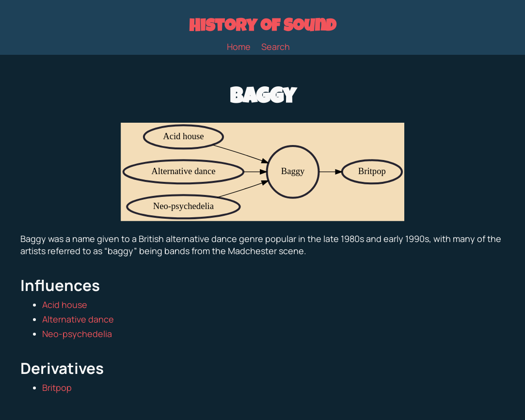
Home (239, 47)
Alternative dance (78, 319)
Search (276, 47)
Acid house (65, 305)
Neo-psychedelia (77, 334)
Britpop (57, 388)
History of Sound (262, 28)
